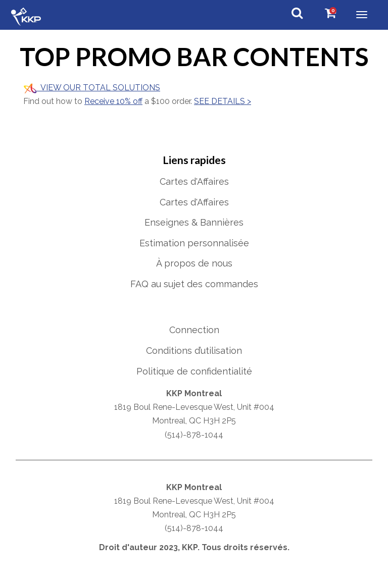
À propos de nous (194, 263)
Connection (194, 330)
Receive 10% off (113, 101)
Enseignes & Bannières (194, 222)
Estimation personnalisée (194, 243)
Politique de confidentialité (194, 371)
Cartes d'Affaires (194, 181)
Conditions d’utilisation (194, 351)
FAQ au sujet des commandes (194, 284)
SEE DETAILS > (223, 101)
